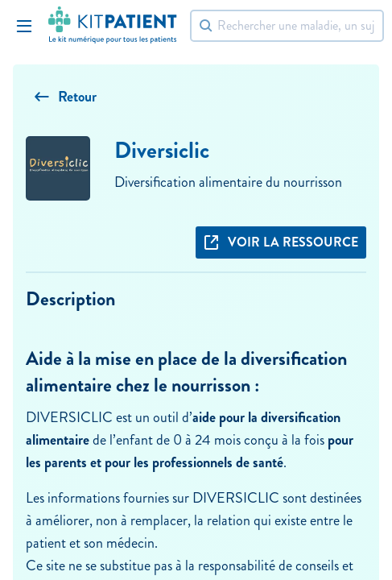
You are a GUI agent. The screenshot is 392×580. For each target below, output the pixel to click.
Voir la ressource (281, 242)
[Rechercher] (287, 26)
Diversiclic (162, 150)
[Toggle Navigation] (24, 26)
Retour (65, 97)
